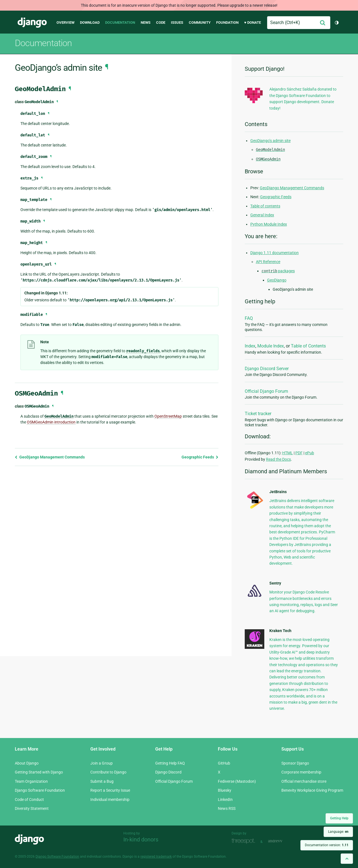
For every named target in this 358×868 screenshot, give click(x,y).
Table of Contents (308, 346)
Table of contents (265, 206)
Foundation (227, 23)
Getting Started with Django (39, 772)
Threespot (245, 841)
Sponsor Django (295, 763)
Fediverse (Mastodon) (237, 781)
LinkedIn (225, 800)
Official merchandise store (304, 781)
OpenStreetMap (168, 416)
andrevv (281, 841)
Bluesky (225, 790)
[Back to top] (347, 859)
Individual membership (110, 800)
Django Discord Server (267, 369)
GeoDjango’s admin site (270, 141)
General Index (262, 215)
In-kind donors (141, 839)
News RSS (227, 808)
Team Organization (31, 781)
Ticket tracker (258, 414)
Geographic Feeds (200, 457)
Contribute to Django (108, 772)
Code (161, 23)
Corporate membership (301, 772)
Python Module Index (269, 224)
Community (200, 23)
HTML (288, 453)
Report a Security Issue (110, 790)
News (146, 23)
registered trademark (156, 857)
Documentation (120, 23)
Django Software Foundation (40, 790)
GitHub (224, 763)
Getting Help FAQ (170, 763)
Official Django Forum (266, 391)
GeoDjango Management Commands (50, 457)
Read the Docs (278, 459)
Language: (338, 832)
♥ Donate (253, 23)
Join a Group (102, 763)
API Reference (268, 262)
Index (250, 346)
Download (90, 23)
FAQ (249, 318)
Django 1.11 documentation (275, 253)
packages (278, 271)
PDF (299, 453)
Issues (177, 23)
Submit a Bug (102, 781)
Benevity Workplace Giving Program (312, 790)
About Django (27, 763)
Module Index (271, 346)
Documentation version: (327, 845)
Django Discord (168, 772)
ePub (310, 453)
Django (32, 23)
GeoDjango (277, 280)
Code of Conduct (29, 800)
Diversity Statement (32, 808)
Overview (65, 23)
